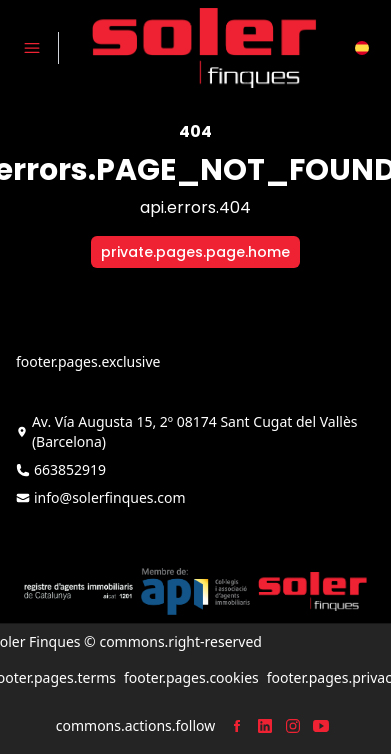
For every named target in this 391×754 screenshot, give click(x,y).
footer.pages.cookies (191, 677)
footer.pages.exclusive (88, 361)
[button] (362, 48)
